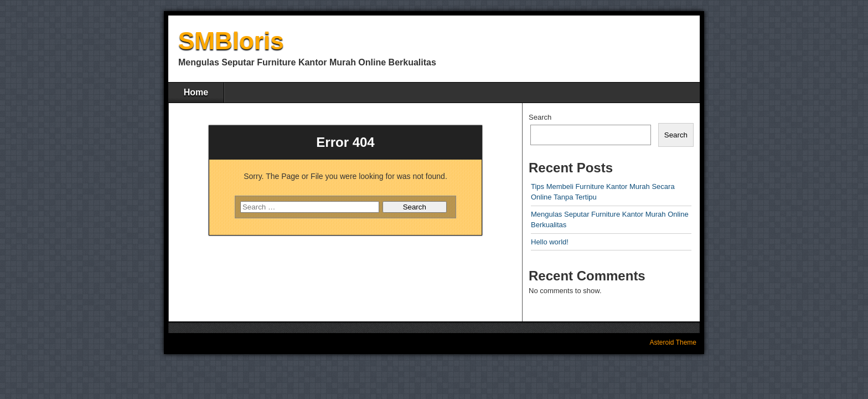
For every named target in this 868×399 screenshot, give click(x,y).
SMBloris (231, 41)
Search (540, 117)
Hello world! (550, 242)
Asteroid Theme (673, 342)
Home (196, 92)
